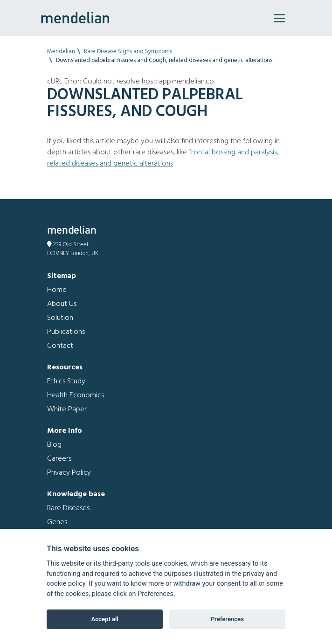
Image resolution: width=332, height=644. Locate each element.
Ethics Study (66, 381)
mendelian (75, 18)
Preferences (227, 619)
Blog (54, 445)
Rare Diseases (68, 508)
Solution (60, 318)
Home (57, 290)
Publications (66, 332)
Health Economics (76, 395)
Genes (57, 522)
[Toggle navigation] (279, 18)
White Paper (67, 409)
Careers (59, 459)
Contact (60, 346)
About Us (62, 304)
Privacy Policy (69, 473)
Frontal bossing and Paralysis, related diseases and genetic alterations (163, 158)
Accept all (105, 619)
